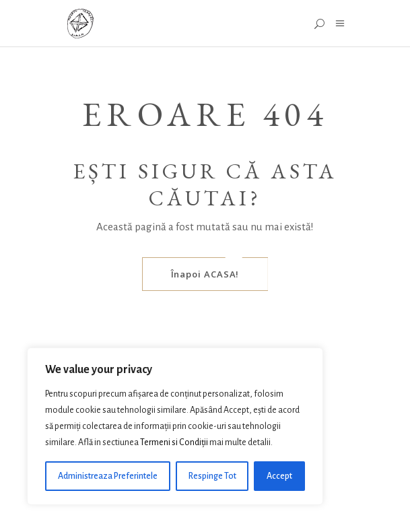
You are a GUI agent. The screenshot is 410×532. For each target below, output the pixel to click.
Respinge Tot (212, 476)
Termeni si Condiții (174, 442)
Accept (279, 476)
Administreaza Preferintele (108, 476)
